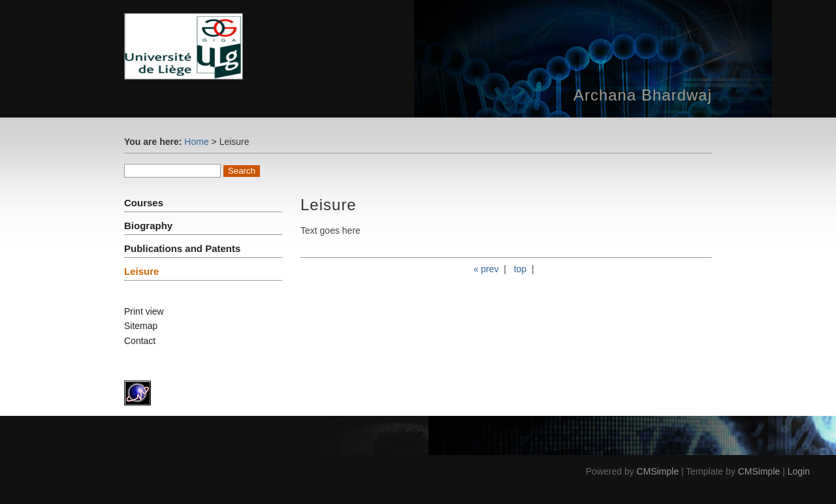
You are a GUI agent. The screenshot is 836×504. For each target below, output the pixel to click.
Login (799, 471)
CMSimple (658, 471)
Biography (148, 226)
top (520, 269)
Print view (144, 311)
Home (196, 142)
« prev (486, 269)
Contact (140, 341)
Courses (144, 203)
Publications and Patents (182, 248)
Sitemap (141, 326)
